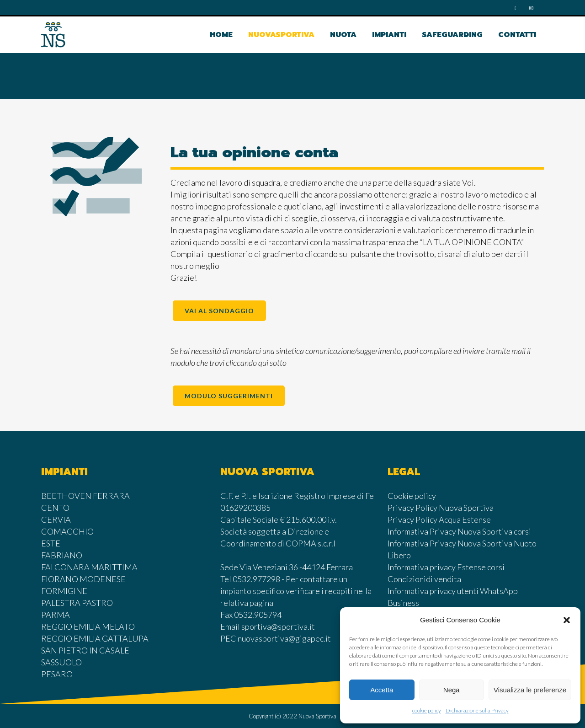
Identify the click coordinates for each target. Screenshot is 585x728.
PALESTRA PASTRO (77, 603)
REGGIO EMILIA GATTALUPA (95, 638)
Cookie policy (412, 496)
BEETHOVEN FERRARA (85, 496)
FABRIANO (62, 555)
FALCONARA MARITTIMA (89, 567)
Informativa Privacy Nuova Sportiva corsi (459, 531)
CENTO (55, 508)
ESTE (51, 543)
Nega (452, 690)
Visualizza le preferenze (530, 690)
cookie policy (427, 710)
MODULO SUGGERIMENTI (229, 396)
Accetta (382, 690)
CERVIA (56, 519)
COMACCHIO (67, 531)
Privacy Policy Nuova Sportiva (441, 508)
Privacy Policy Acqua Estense (439, 519)
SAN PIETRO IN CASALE (85, 650)
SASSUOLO (61, 662)
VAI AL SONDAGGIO (219, 311)
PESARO (57, 674)
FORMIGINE (64, 591)
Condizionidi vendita (424, 579)
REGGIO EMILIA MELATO (88, 626)
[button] (567, 620)
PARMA (56, 615)
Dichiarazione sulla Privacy (477, 710)
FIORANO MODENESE (83, 579)
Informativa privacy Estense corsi (446, 567)
